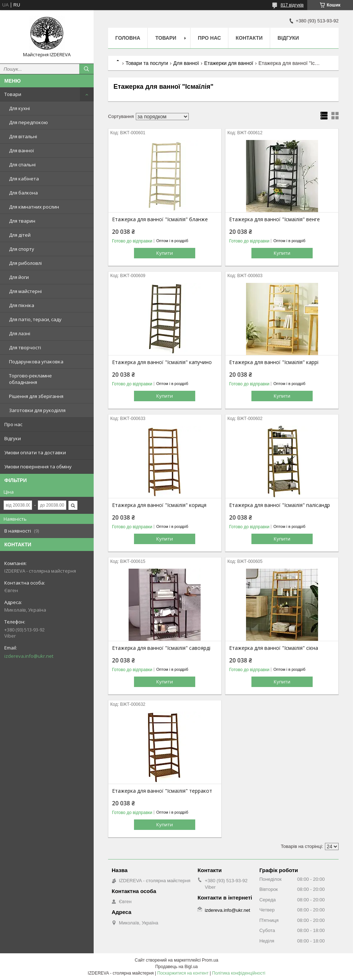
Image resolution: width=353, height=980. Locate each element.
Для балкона (23, 193)
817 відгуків (292, 5)
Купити (165, 253)
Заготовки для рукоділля (37, 410)
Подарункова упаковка (36, 362)
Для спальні (22, 165)
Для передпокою (28, 122)
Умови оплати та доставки (35, 452)
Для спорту (22, 249)
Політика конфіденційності (239, 973)
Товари (13, 94)
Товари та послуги (147, 63)
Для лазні (20, 333)
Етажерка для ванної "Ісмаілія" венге (274, 219)
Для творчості (25, 347)
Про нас (13, 424)
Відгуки (13, 438)
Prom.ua (210, 960)
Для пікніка (22, 305)
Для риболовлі (25, 263)
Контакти (249, 38)
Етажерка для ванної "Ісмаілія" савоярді (161, 648)
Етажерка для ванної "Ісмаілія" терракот (162, 791)
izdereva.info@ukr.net (29, 656)
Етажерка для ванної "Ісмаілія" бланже (160, 219)
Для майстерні (25, 291)
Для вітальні (23, 136)
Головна (128, 38)
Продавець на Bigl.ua (176, 967)
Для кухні (19, 108)
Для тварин (22, 221)
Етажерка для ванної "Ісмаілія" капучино (162, 362)
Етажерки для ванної (229, 63)
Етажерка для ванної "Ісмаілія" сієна (274, 648)
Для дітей (20, 235)
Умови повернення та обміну (38, 467)
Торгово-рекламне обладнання (30, 379)
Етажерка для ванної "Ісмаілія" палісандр (280, 505)
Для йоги (19, 277)
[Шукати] (86, 69)
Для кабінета (24, 179)
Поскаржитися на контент (183, 973)
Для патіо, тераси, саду (35, 319)
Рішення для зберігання (36, 396)
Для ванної (21, 150)
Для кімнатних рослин (34, 207)
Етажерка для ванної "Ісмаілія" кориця (159, 505)
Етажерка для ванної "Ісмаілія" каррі (274, 362)
